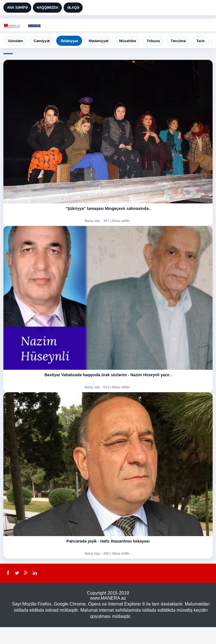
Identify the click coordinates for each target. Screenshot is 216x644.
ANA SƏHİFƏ (17, 8)
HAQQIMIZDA (47, 8)
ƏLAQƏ (73, 8)
